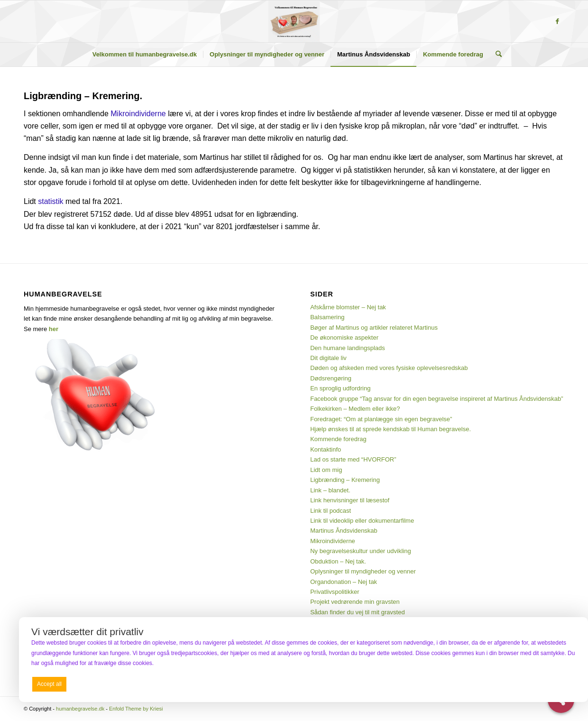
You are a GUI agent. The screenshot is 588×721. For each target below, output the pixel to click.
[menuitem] (145, 55)
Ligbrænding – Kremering (345, 480)
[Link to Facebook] (557, 21)
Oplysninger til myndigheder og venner (363, 571)
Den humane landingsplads (348, 348)
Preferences (556, 684)
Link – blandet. (330, 490)
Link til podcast (331, 511)
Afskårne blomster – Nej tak (348, 307)
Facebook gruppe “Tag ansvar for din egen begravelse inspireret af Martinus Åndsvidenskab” (436, 399)
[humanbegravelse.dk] (294, 21)
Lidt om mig (326, 470)
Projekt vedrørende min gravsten (355, 602)
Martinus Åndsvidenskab (344, 531)
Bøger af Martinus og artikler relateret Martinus (374, 328)
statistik (51, 201)
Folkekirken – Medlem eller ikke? (355, 409)
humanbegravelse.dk (80, 709)
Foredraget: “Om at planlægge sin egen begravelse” (381, 419)
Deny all (301, 684)
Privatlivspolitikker (335, 592)
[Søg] (496, 55)
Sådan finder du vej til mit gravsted (357, 612)
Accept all (49, 684)
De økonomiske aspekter (344, 337)
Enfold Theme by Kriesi (136, 709)
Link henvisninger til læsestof (350, 500)
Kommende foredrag (338, 439)
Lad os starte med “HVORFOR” (353, 459)
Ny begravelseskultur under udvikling (360, 551)
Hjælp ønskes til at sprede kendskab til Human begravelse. (390, 429)
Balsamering (327, 317)
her (54, 329)
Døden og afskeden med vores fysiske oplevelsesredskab (389, 368)
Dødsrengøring (331, 378)
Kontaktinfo (326, 449)
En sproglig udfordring (340, 388)
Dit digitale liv (328, 358)
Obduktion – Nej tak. (338, 561)
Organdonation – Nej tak (344, 582)
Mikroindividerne (138, 114)
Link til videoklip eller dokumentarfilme (362, 521)
